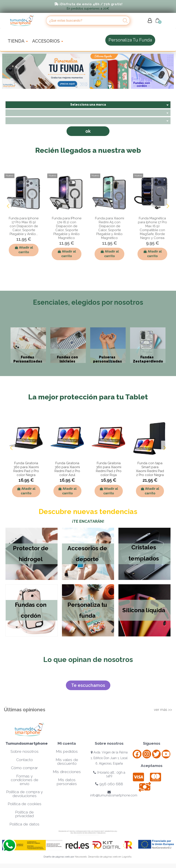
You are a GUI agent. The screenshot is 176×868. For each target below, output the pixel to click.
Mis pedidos (67, 751)
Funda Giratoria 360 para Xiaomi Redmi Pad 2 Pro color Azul (67, 469)
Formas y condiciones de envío (25, 780)
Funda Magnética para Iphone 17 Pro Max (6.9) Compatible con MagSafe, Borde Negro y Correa (152, 228)
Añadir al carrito (24, 250)
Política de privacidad (24, 814)
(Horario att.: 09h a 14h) (109, 774)
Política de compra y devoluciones (24, 794)
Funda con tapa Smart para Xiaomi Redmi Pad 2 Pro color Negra (150, 469)
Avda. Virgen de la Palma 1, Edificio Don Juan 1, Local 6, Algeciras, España (109, 758)
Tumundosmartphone (27, 743)
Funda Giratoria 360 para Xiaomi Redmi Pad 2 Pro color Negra (26, 469)
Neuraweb (81, 857)
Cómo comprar (24, 768)
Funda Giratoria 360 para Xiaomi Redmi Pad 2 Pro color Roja (109, 469)
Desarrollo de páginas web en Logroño (110, 857)
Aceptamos (152, 766)
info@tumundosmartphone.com (114, 794)
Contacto (25, 760)
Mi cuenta (67, 743)
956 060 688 (109, 784)
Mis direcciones (67, 772)
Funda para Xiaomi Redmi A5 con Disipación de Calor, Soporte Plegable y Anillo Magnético (110, 228)
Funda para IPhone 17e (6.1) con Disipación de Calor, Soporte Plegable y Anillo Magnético (67, 228)
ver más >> (163, 710)
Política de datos (24, 824)
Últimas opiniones (25, 710)
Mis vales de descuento (67, 762)
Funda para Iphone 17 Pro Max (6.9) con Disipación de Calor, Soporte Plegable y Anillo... (24, 226)
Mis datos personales (67, 782)
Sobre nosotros (25, 751)
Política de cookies (25, 804)
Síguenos (152, 743)
